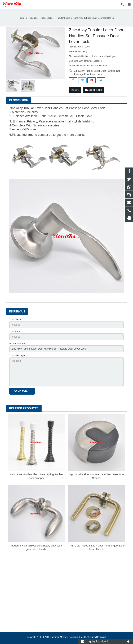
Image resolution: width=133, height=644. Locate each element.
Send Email (94, 90)
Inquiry (75, 90)
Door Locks (47, 18)
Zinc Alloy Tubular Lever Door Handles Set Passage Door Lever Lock (97, 71)
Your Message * (18, 355)
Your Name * (16, 319)
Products (33, 18)
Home (22, 18)
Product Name (17, 343)
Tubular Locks (63, 18)
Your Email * (16, 332)
